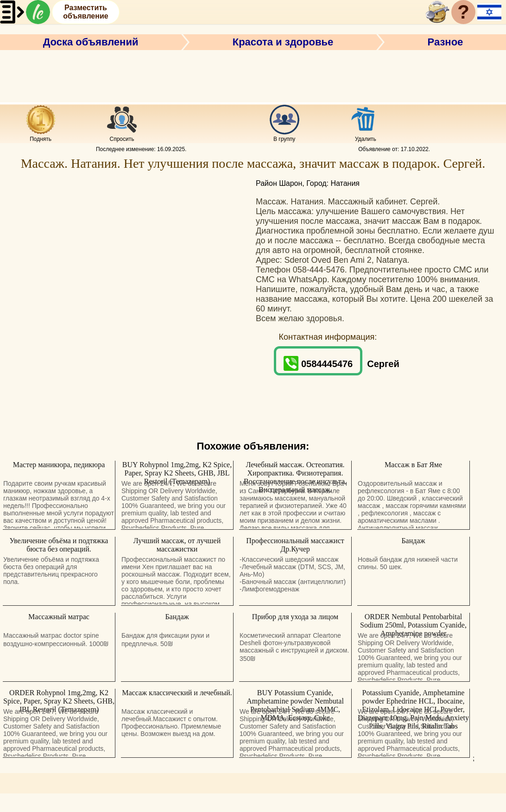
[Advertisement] (253, 76)
